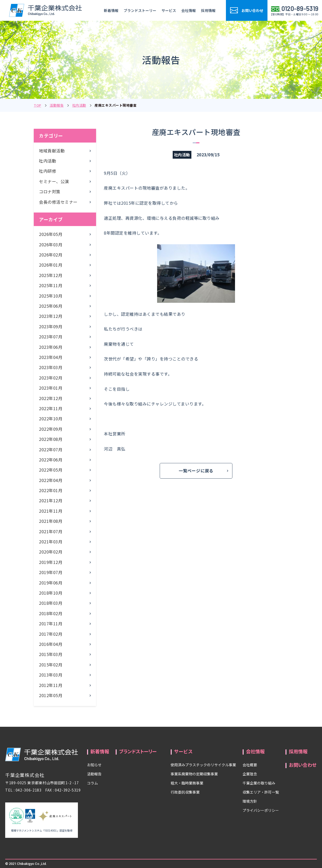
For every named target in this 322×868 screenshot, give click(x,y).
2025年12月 (51, 275)
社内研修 (48, 171)
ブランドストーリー (140, 10)
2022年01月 (51, 490)
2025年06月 (51, 306)
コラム (92, 783)
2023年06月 (51, 347)
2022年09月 (51, 429)
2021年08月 (51, 521)
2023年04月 (51, 357)
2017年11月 (51, 623)
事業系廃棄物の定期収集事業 (194, 774)
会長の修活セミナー (58, 202)
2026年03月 (51, 245)
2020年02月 (51, 552)
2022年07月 (51, 449)
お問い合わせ (303, 765)
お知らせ (94, 765)
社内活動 (79, 105)
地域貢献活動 (52, 151)
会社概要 (250, 765)
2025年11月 (51, 285)
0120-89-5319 (300, 9)
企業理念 (250, 774)
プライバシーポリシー (261, 810)
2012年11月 (51, 685)
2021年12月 (51, 500)
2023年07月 (51, 337)
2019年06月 (51, 583)
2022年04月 (51, 480)
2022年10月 (51, 419)
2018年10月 (51, 593)
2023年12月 (51, 316)
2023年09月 (51, 326)
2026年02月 (51, 255)
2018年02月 (51, 613)
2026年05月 (51, 234)
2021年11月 (51, 511)
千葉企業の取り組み (259, 783)
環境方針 (250, 801)
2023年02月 (51, 378)
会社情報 (189, 10)
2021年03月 (51, 542)
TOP (38, 105)
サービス (169, 10)
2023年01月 (51, 388)
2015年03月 (51, 654)
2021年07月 (51, 531)
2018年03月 (51, 603)
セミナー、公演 (54, 181)
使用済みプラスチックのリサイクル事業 (203, 765)
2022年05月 (51, 470)
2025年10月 (51, 296)
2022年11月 (51, 408)
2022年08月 (51, 439)
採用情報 (208, 10)
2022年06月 (51, 460)
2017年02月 (51, 634)
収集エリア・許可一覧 (261, 792)
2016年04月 (51, 644)
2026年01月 (51, 265)
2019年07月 (51, 572)
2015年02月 (51, 665)
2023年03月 (51, 367)
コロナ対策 (50, 191)
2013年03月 (51, 675)
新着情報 (111, 10)
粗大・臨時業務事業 (187, 783)
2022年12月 (51, 398)
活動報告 (57, 105)
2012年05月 (51, 695)
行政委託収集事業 (185, 792)
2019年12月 (51, 562)
